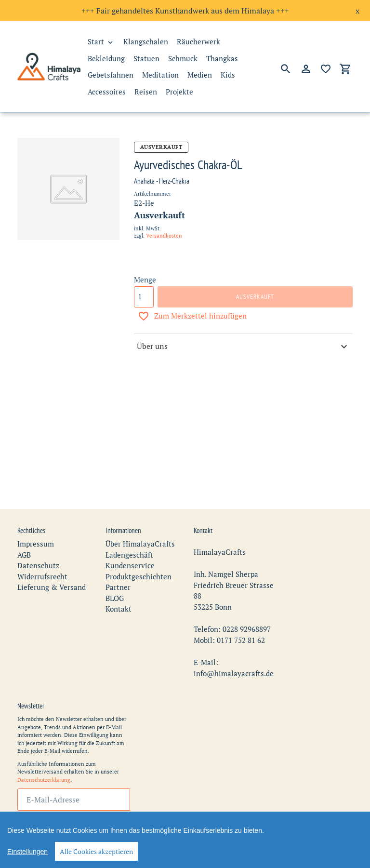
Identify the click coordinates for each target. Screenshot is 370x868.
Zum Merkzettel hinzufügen (192, 316)
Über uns (243, 347)
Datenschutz (38, 548)
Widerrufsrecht (42, 559)
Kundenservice (130, 548)
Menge (145, 280)
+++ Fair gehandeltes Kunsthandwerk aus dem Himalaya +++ (185, 11)
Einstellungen (27, 852)
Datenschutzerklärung (44, 762)
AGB (24, 537)
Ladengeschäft (129, 537)
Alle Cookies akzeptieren (96, 851)
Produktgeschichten (139, 559)
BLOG (115, 581)
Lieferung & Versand (52, 570)
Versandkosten (164, 236)
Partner (118, 570)
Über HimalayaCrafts (140, 527)
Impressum (36, 527)
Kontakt (119, 592)
